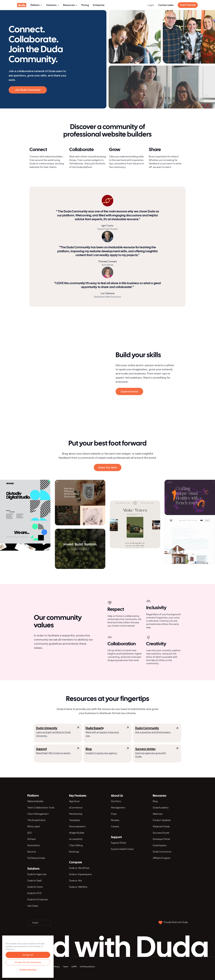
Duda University (47, 728)
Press (114, 814)
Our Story (116, 801)
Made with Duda (161, 826)
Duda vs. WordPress (79, 868)
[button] (75, 354)
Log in (151, 5)
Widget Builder (77, 833)
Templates (75, 820)
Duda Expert (94, 728)
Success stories (145, 749)
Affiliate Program (162, 858)
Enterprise (99, 5)
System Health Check (122, 849)
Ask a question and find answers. (153, 732)
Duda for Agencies (37, 874)
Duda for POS (34, 893)
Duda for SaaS (35, 881)
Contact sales (166, 5)
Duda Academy (161, 808)
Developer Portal (161, 839)
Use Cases (33, 906)
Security (32, 852)
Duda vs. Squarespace (80, 874)
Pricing (85, 5)
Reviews (115, 820)
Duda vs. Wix (75, 881)
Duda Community (147, 728)
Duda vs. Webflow (78, 887)
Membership (76, 814)
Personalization (77, 826)
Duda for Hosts (35, 887)
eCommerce (76, 808)
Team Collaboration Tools (41, 808)
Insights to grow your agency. (101, 753)
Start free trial (188, 5)
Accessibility (76, 839)
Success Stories (161, 833)
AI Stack (32, 839)
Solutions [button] (53, 5)
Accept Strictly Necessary (28, 962)
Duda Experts (160, 845)
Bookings (74, 852)
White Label (33, 826)
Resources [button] (70, 5)
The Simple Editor (36, 820)
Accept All (28, 955)
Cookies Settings (28, 969)
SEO (30, 833)
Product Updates (162, 820)
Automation (34, 845)
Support (41, 749)
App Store (74, 801)
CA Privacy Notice (87, 967)
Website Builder (35, 801)
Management (118, 808)
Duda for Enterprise (37, 899)
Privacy (57, 967)
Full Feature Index (36, 858)
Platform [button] (36, 5)
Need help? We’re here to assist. (53, 753)
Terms (66, 967)
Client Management (38, 814)
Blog (89, 749)
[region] (28, 957)
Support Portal (118, 843)
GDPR (74, 967)
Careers (115, 826)
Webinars (158, 814)
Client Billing (76, 845)
